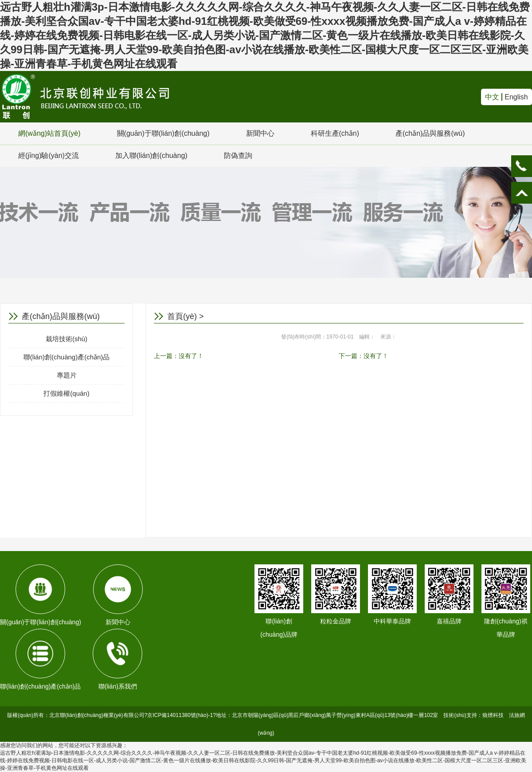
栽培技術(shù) (66, 339)
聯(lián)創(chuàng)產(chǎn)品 (67, 357)
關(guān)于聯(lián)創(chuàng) (163, 133)
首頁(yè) (182, 316)
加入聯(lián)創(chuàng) (151, 156)
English (516, 97)
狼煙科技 (493, 715)
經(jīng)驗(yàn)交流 (49, 156)
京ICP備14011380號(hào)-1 (180, 715)
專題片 (67, 375)
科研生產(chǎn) (335, 133)
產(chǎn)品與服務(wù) (430, 133)
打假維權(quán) (66, 393)
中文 (492, 97)
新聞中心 (260, 133)
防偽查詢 (238, 156)
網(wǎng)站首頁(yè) (49, 133)
